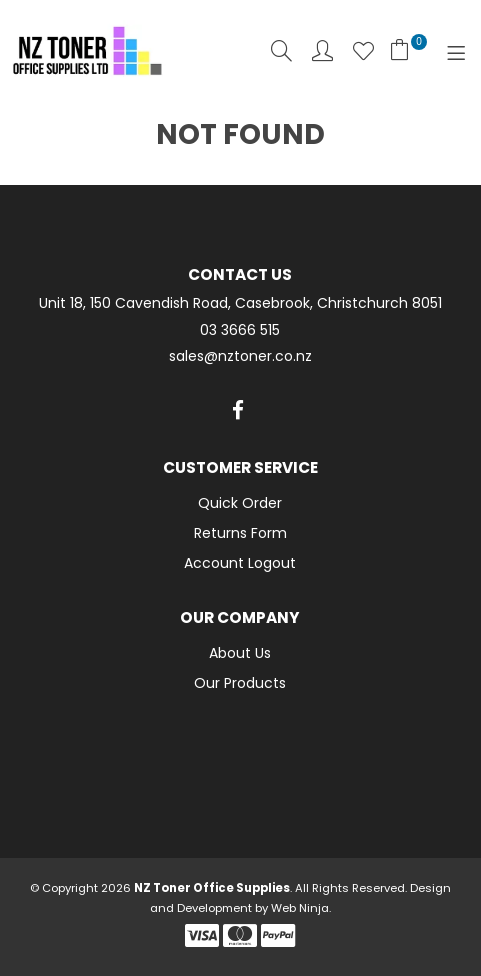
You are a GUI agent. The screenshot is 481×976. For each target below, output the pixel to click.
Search (281, 50)
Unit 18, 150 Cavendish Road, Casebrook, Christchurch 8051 (240, 303)
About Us (240, 653)
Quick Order (240, 503)
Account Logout (240, 563)
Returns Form (240, 533)
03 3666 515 (240, 330)
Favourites (363, 50)
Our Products (240, 683)
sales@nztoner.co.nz (240, 356)
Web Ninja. (301, 908)
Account (322, 50)
